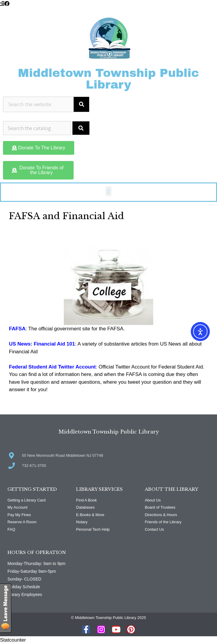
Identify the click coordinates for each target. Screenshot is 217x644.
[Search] (81, 104)
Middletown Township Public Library (108, 79)
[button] (108, 191)
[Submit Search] (81, 128)
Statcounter (13, 640)
